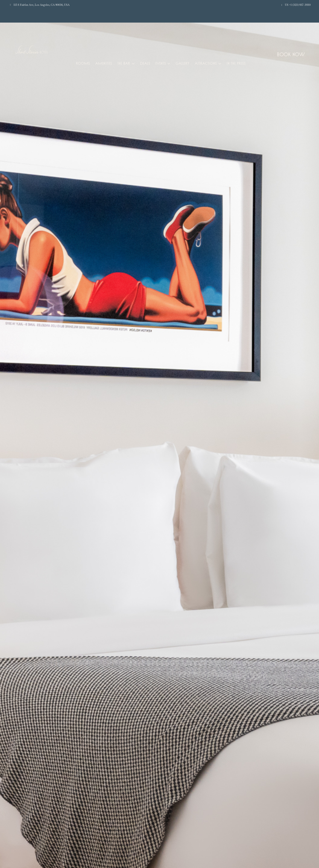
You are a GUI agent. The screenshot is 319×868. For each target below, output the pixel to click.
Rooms (83, 63)
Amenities (104, 63)
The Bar (124, 63)
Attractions (206, 63)
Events (161, 63)
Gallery (183, 63)
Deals (145, 63)
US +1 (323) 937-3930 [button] (298, 5)
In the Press (236, 63)
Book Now (291, 54)
